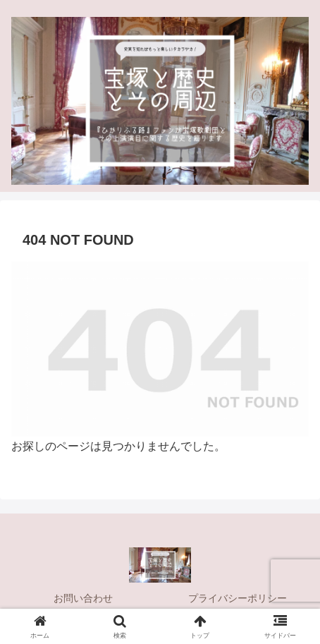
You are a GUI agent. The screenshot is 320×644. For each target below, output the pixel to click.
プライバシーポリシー (238, 598)
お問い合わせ (83, 598)
